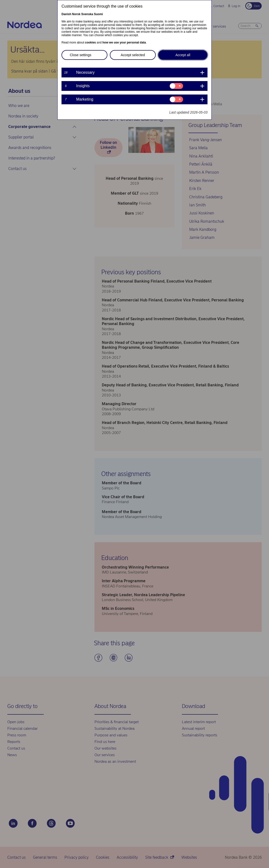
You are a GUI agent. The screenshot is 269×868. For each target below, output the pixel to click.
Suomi (98, 14)
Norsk (76, 14)
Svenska (87, 14)
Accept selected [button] (133, 55)
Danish (66, 14)
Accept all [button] (183, 55)
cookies (90, 42)
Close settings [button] (81, 55)
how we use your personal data (124, 42)
